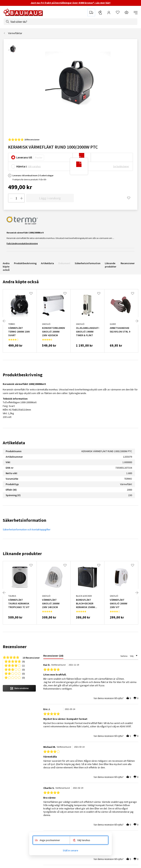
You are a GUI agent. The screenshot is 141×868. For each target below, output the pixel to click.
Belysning (120, 778)
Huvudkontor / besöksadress (92, 809)
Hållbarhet (82, 778)
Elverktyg (119, 789)
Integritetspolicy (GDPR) (90, 789)
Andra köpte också (6, 267)
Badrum (118, 773)
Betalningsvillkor (39, 784)
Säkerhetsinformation (88, 263)
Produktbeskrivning (25, 263)
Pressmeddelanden (87, 763)
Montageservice (13, 763)
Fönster (119, 799)
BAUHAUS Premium (14, 773)
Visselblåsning (38, 768)
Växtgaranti (36, 825)
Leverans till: (25, 157)
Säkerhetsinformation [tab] (25, 520)
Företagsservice (13, 768)
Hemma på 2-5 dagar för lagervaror (75, 685)
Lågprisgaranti (38, 809)
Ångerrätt (35, 804)
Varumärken (121, 819)
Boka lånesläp (11, 778)
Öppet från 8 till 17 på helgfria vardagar (35, 689)
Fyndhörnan (121, 763)
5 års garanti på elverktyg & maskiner (50, 814)
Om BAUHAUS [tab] (84, 757)
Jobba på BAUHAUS (87, 784)
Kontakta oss (37, 763)
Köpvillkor (35, 789)
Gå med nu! (119, 740)
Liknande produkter (111, 265)
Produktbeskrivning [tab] (23, 375)
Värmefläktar (15, 33)
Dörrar (118, 784)
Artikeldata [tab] (14, 443)
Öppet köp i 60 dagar (41, 819)
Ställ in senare (70, 850)
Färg (117, 794)
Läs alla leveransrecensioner (105, 721)
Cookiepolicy (84, 794)
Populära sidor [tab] (123, 757)
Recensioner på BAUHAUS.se (92, 799)
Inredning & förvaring (126, 809)
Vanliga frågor (38, 778)
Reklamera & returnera (111, 689)
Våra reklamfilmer (86, 814)
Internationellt (84, 804)
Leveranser (36, 794)
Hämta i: (22, 166)
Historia (81, 773)
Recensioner (128, 263)
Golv (117, 804)
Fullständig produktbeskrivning (22, 243)
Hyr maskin (10, 784)
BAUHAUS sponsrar (87, 768)
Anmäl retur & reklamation (44, 799)
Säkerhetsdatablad (40, 830)
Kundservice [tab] (37, 757)
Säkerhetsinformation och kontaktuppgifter (27, 529)
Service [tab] (8, 757)
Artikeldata (47, 263)
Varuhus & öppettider (42, 773)
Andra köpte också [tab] (21, 282)
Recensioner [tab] (15, 647)
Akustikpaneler (122, 768)
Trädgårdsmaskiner (125, 814)
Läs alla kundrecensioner (30, 721)
